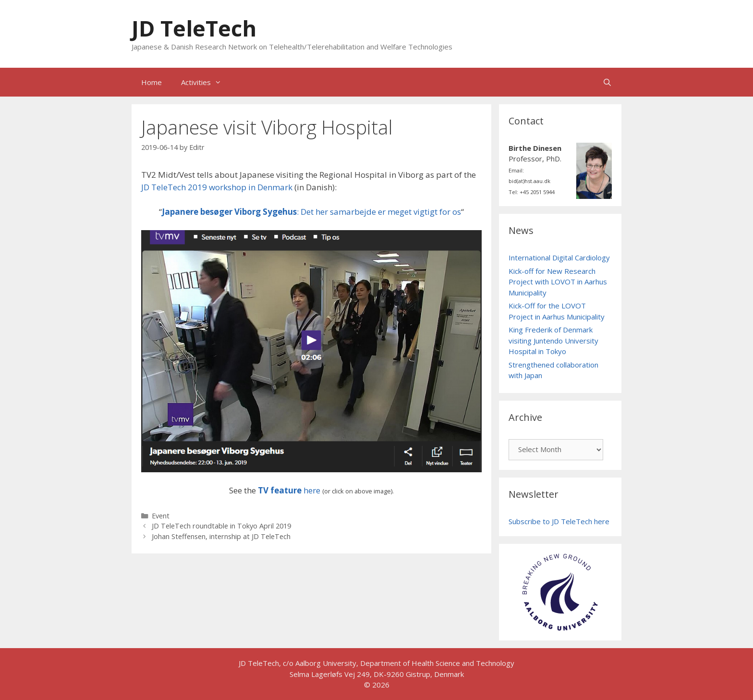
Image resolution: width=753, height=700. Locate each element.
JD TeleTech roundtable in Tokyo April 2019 (221, 526)
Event (161, 516)
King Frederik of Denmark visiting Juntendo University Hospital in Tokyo (553, 340)
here (289, 490)
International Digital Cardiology (559, 258)
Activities (206, 82)
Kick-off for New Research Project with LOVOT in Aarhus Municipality (558, 282)
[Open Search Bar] (607, 82)
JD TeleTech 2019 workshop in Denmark (217, 187)
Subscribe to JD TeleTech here (559, 521)
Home (152, 82)
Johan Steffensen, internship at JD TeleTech (221, 536)
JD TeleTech (194, 28)
